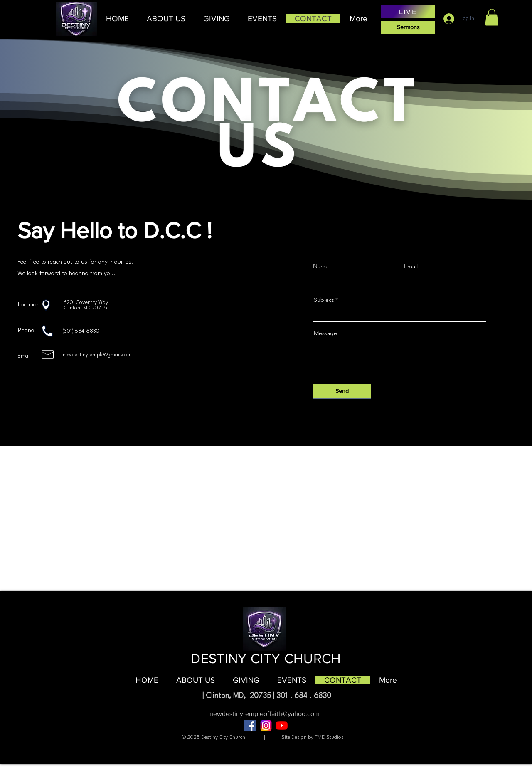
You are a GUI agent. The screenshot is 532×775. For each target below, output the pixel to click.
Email (411, 266)
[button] (166, 19)
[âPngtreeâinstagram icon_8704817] (266, 726)
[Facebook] (250, 726)
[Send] (342, 391)
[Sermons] (408, 27)
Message (325, 333)
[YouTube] (282, 726)
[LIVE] (408, 12)
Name (321, 266)
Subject (324, 300)
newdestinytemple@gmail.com (97, 355)
